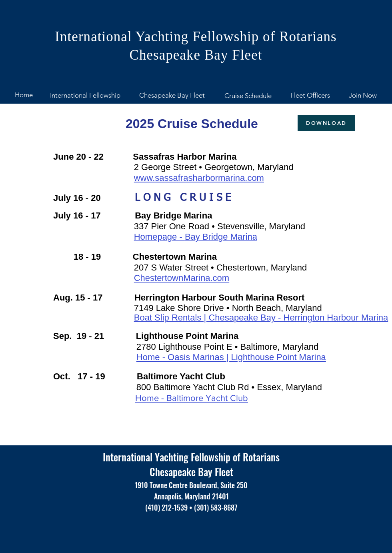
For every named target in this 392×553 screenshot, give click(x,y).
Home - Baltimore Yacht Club (192, 398)
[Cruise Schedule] (248, 96)
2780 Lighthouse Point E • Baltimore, (209, 347)
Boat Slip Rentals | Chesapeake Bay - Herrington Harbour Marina (261, 318)
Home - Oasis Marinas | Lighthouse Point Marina (231, 357)
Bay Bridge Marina (221, 237)
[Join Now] (363, 96)
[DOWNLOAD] (326, 123)
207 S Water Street (172, 267)
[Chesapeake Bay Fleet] (172, 96)
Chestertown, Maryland (262, 267)
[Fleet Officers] (310, 96)
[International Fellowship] (85, 96)
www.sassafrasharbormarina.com (199, 178)
